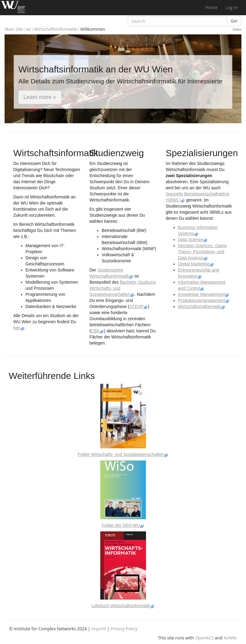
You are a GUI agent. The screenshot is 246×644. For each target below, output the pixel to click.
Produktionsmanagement (204, 300)
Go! (234, 21)
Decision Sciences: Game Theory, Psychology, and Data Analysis (202, 252)
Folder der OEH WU (123, 525)
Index (237, 30)
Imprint (99, 629)
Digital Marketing (196, 264)
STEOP (139, 306)
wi (28, 29)
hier (19, 328)
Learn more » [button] (40, 97)
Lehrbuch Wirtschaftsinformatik (123, 606)
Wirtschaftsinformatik (56, 29)
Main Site (14, 29)
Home (212, 7)
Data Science (193, 240)
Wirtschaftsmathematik (202, 306)
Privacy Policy (124, 629)
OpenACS (204, 638)
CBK (97, 331)
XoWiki (230, 638)
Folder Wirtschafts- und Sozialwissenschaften (123, 454)
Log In (232, 7)
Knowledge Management (204, 294)
